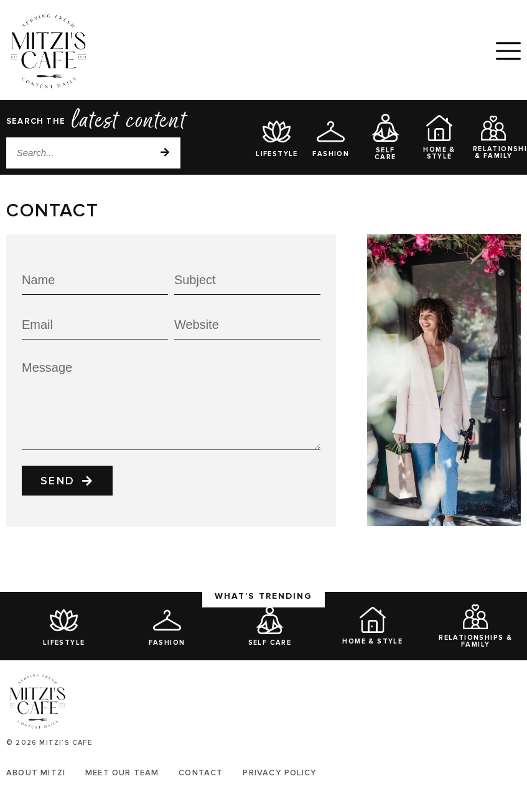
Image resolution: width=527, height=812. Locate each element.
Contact (201, 773)
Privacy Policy (280, 773)
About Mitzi (36, 773)
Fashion (331, 154)
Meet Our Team (122, 773)
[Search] (165, 153)
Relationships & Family (475, 641)
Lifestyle (277, 154)
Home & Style (439, 153)
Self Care (385, 154)
